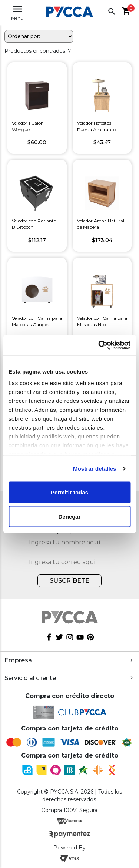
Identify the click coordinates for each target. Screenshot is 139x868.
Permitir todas (69, 492)
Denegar (69, 516)
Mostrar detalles (95, 469)
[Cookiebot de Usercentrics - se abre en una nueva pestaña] (99, 345)
